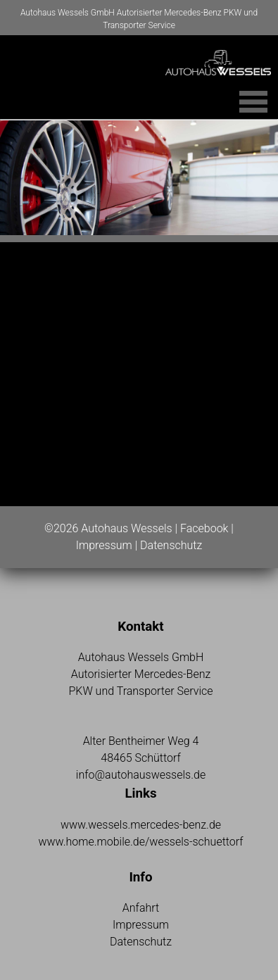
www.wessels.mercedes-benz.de (141, 825)
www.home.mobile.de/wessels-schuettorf (140, 842)
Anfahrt (141, 908)
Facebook (204, 528)
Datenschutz (171, 545)
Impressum (104, 545)
